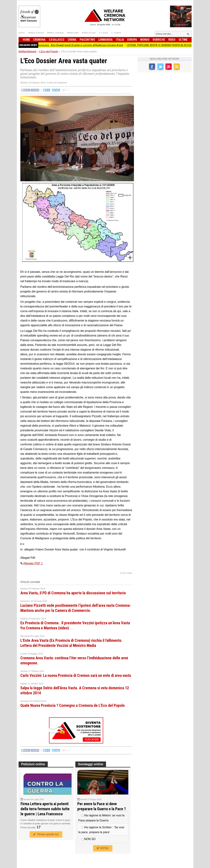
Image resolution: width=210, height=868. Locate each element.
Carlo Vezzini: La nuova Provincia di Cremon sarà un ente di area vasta (76, 675)
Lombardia (105, 40)
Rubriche (159, 40)
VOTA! (103, 848)
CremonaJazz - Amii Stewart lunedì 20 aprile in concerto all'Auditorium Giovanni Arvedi (82, 45)
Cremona (39, 40)
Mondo (145, 40)
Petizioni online (33, 764)
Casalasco (57, 40)
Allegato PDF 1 (33, 563)
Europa (132, 40)
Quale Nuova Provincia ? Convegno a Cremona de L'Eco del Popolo (73, 705)
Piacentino (87, 40)
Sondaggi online (91, 764)
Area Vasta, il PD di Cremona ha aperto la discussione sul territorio (73, 593)
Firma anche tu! (46, 834)
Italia (120, 40)
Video (172, 40)
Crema (72, 40)
